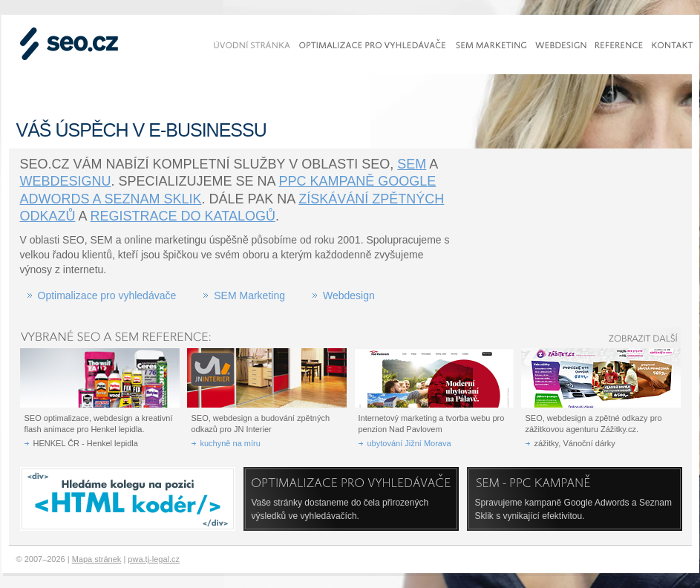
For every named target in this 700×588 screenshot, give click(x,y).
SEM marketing (491, 45)
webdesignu (66, 181)
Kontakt (673, 45)
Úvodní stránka (252, 45)
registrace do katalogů (183, 216)
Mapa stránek (97, 559)
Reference (619, 45)
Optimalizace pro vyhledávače (107, 295)
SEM (412, 164)
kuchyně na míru (230, 443)
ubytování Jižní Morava (409, 443)
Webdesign (349, 295)
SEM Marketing (249, 295)
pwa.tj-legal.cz (154, 559)
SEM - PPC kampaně (554, 483)
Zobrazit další (635, 338)
